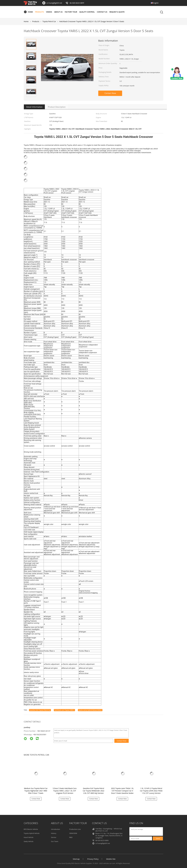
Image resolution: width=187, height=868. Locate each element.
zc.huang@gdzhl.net (54, 3)
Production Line (75, 829)
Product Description (57, 107)
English (156, 3)
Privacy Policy (93, 859)
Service (54, 837)
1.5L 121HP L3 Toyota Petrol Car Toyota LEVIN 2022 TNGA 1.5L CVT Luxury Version (151, 791)
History (54, 833)
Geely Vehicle (29, 841)
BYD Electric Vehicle (31, 829)
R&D (71, 837)
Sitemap (76, 859)
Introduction (56, 829)
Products (39, 12)
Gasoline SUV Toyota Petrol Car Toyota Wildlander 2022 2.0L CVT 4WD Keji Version (93, 791)
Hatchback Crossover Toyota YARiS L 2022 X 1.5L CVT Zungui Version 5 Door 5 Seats (92, 21)
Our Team (55, 841)
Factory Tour (71, 12)
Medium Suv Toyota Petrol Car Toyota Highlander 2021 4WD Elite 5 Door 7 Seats (36, 791)
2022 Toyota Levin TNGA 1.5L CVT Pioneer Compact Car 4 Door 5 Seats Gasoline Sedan (122, 791)
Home (28, 12)
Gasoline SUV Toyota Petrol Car (40, 710)
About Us (58, 12)
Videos (49, 12)
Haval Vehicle (29, 837)
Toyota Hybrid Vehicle (32, 833)
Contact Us (102, 12)
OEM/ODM (73, 833)
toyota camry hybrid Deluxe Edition (90, 710)
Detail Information (34, 107)
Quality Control (87, 12)
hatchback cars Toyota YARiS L (64, 710)
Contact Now (110, 93)
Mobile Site (111, 859)
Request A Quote (117, 12)
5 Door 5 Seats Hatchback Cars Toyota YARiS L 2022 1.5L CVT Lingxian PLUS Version (65, 791)
